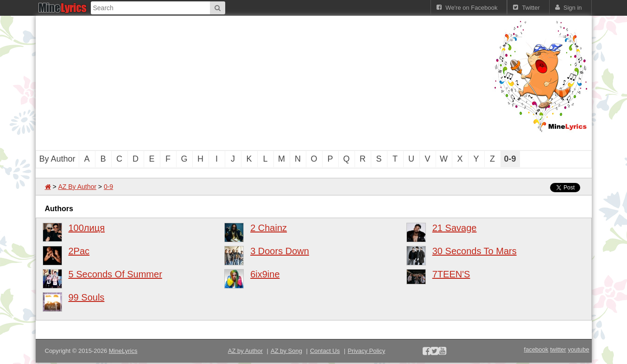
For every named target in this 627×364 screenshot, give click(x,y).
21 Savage (455, 228)
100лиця (87, 228)
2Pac (79, 251)
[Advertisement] (263, 83)
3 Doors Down (280, 251)
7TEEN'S (451, 274)
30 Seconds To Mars (475, 251)
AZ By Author (77, 187)
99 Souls (87, 297)
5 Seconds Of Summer (115, 274)
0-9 (108, 187)
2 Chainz (269, 228)
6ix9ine (265, 274)
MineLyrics (123, 351)
